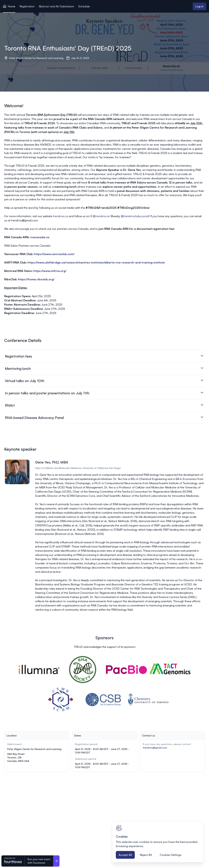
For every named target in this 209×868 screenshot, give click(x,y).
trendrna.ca (61, 216)
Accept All (125, 855)
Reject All (146, 855)
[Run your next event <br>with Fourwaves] (56, 861)
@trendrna (99, 216)
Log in (199, 6)
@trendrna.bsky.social (135, 216)
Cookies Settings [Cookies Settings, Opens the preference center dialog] (171, 855)
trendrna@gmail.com (155, 748)
